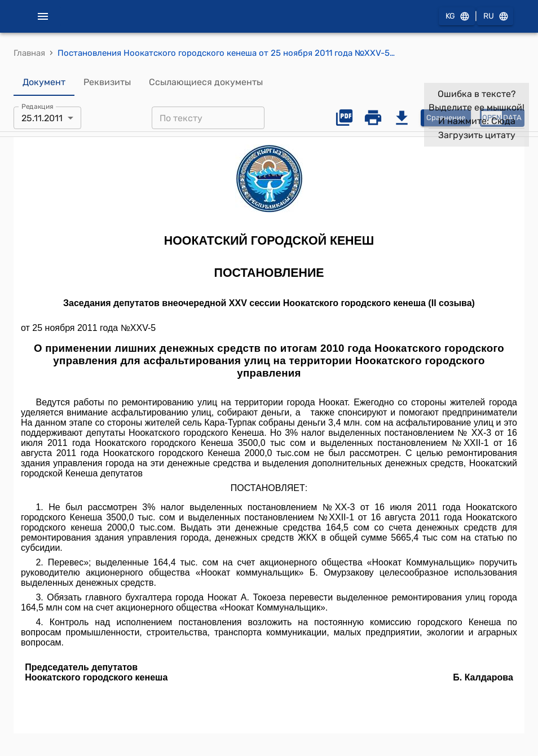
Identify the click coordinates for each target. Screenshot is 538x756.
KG (457, 17)
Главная (29, 53)
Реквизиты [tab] (107, 82)
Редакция (38, 107)
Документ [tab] (44, 82)
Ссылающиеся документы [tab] (206, 82)
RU (495, 17)
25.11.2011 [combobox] (42, 118)
